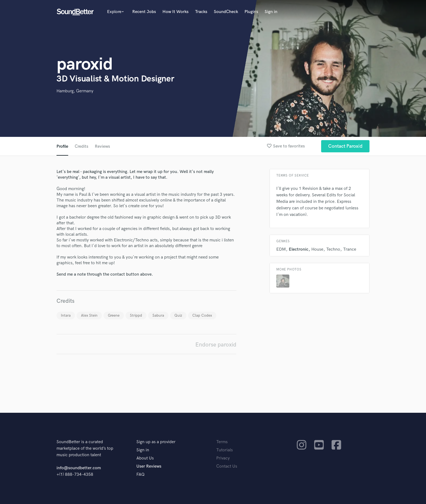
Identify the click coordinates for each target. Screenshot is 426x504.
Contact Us (227, 466)
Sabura (158, 315)
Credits (82, 147)
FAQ (140, 475)
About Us (145, 458)
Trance (350, 249)
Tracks (201, 12)
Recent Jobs (144, 12)
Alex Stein (89, 315)
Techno (333, 249)
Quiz (178, 315)
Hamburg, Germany (75, 91)
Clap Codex (202, 315)
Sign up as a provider (156, 442)
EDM (281, 249)
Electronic (299, 249)
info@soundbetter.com (79, 468)
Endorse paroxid (216, 345)
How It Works (176, 12)
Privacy (223, 458)
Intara (66, 315)
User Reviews (149, 466)
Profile (62, 147)
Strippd (136, 315)
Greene (114, 315)
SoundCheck (226, 12)
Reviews (102, 147)
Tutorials (225, 450)
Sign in (271, 12)
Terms (222, 442)
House (317, 249)
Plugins (251, 12)
